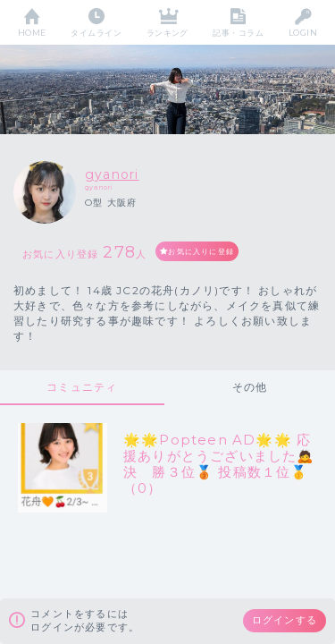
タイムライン (96, 33)
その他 (250, 387)
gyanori (112, 174)
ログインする (285, 620)
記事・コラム (238, 33)
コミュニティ (82, 387)
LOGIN (303, 33)
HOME (32, 33)
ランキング (167, 33)
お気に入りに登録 (201, 251)
